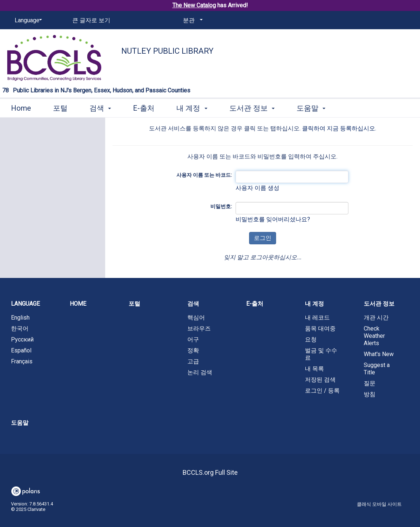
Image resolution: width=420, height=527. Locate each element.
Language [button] (25, 304)
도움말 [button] (311, 108)
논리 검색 (200, 372)
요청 (311, 339)
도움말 (20, 423)
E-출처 (144, 108)
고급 (193, 361)
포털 (60, 108)
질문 (370, 383)
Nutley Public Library (167, 51)
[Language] (27, 20)
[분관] (192, 20)
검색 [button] (100, 108)
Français (22, 361)
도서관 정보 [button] (252, 108)
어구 (193, 339)
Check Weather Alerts (374, 336)
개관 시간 (376, 318)
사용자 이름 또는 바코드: (204, 175)
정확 (193, 350)
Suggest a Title (377, 369)
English (20, 318)
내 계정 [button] (192, 108)
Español (21, 350)
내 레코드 (317, 318)
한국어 (20, 329)
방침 (370, 394)
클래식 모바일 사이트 (379, 504)
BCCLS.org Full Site (210, 472)
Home (21, 108)
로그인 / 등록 (322, 391)
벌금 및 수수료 (321, 354)
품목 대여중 (320, 329)
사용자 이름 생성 (257, 188)
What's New (379, 354)
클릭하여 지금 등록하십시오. (339, 128)
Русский (22, 339)
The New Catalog (194, 5)
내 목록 (314, 369)
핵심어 (196, 318)
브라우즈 (199, 329)
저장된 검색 (320, 380)
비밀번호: (221, 206)
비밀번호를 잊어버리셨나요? (273, 219)
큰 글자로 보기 (91, 20)
